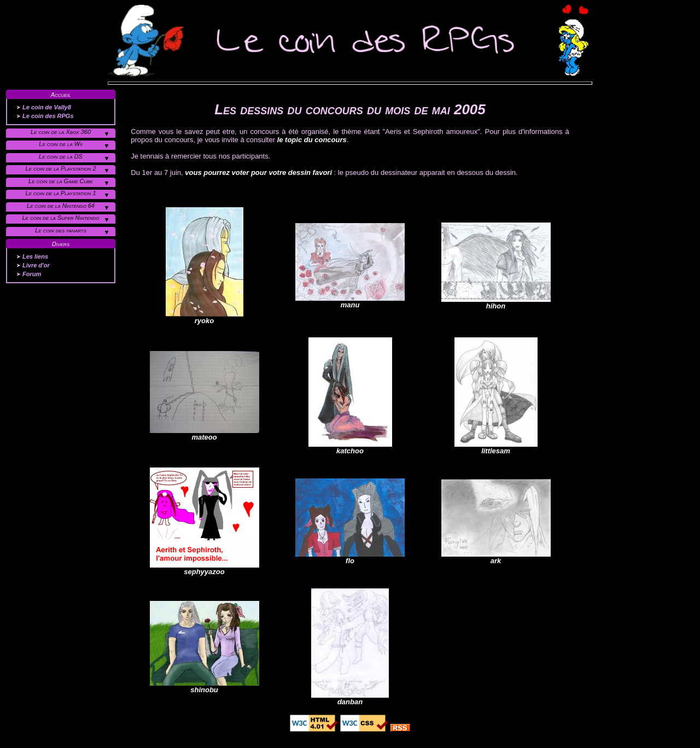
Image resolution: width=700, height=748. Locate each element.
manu (350, 302)
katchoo (350, 448)
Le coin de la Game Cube (61, 181)
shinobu (205, 686)
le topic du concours (312, 140)
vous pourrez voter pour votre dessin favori (258, 173)
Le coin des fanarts (61, 230)
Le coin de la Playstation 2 (60, 168)
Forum (32, 274)
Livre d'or (36, 265)
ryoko (205, 317)
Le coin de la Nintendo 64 (61, 206)
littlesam (496, 448)
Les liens (35, 256)
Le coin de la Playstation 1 (60, 193)
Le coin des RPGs (48, 116)
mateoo (205, 434)
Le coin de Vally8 (47, 107)
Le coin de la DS (61, 156)
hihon (496, 303)
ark (496, 557)
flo (350, 557)
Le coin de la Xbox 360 (61, 132)
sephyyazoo (205, 568)
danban (350, 699)
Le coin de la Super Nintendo (60, 218)
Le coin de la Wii (60, 144)
